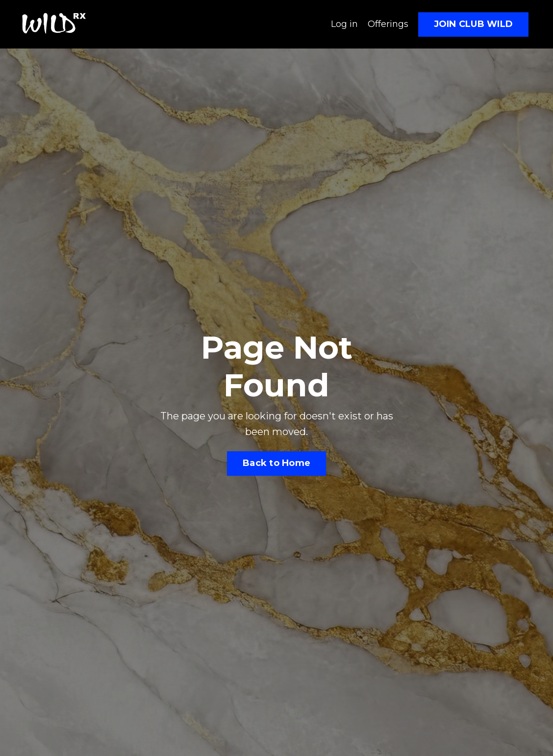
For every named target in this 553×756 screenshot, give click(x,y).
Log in (344, 24)
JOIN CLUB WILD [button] (474, 24)
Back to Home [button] (276, 463)
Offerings (388, 24)
